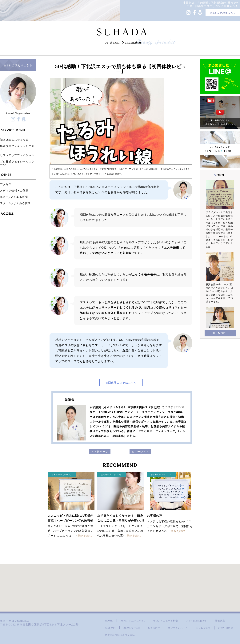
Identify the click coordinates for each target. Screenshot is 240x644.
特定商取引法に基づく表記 (120, 635)
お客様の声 (155, 516)
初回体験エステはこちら (121, 383)
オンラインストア (178, 628)
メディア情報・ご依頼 (14, 190)
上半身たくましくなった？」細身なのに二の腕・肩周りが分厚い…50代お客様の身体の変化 (121, 521)
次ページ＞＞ (140, 452)
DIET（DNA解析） (196, 621)
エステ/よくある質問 (14, 197)
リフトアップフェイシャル (17, 155)
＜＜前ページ (100, 452)
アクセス (6, 184)
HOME (109, 621)
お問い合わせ (226, 628)
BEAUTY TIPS (132, 628)
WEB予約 (110, 628)
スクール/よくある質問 (15, 203)
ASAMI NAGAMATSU (133, 621)
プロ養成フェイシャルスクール (17, 163)
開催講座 (220, 621)
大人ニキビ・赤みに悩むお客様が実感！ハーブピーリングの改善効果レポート (70, 521)
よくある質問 (203, 628)
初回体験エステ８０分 (14, 140)
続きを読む (85, 536)
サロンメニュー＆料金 (166, 621)
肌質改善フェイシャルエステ (17, 147)
